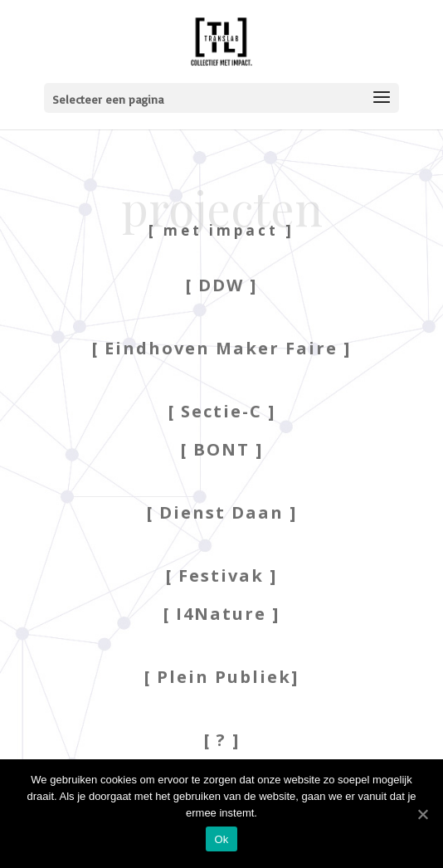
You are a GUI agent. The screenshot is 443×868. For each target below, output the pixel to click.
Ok (221, 839)
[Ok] (422, 814)
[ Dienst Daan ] (222, 512)
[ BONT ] (222, 449)
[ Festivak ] (221, 575)
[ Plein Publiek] (221, 677)
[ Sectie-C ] (222, 411)
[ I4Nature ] (221, 614)
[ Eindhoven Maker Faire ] (221, 348)
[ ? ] (222, 740)
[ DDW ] (221, 285)
